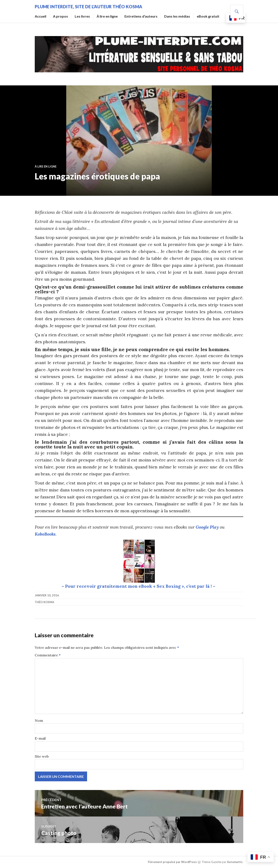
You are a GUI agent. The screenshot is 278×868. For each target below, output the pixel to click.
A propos (60, 16)
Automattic (235, 862)
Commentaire (48, 655)
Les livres (82, 16)
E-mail (40, 738)
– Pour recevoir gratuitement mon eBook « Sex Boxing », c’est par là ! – (139, 586)
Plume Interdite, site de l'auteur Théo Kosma (89, 7)
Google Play (207, 527)
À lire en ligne (107, 16)
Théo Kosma (44, 602)
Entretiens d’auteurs (141, 16)
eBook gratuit (208, 16)
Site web (42, 756)
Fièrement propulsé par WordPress (172, 862)
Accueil (41, 16)
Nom (39, 720)
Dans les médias (177, 16)
